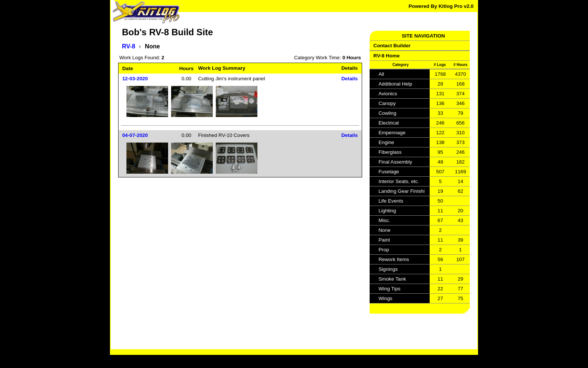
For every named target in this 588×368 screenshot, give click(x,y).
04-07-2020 (135, 135)
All (381, 74)
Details (350, 79)
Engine (386, 142)
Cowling (387, 113)
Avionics (388, 94)
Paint (384, 240)
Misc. (384, 220)
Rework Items (394, 259)
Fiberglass (390, 152)
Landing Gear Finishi (402, 191)
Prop (384, 250)
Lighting (387, 211)
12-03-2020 (135, 79)
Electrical (389, 123)
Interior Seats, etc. (399, 181)
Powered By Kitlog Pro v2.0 (441, 6)
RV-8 (129, 46)
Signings (388, 269)
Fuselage (389, 172)
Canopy (387, 103)
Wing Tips (390, 289)
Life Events (391, 201)
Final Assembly (396, 162)
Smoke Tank (392, 279)
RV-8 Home (386, 56)
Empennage (392, 133)
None (385, 230)
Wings (386, 298)
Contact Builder (392, 46)
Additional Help (396, 84)
